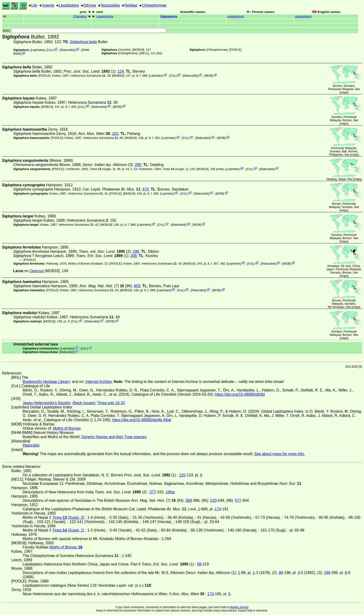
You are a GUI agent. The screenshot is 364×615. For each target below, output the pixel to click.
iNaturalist (67, 50)
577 (238, 501)
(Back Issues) (84, 403)
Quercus (37, 271)
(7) (102, 286)
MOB (209, 75)
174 (218, 509)
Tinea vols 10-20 (111, 403)
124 (121, 71)
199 (327, 573)
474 (145, 189)
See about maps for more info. (280, 454)
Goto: (84, 31)
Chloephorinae (154, 5)
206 (133, 256)
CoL (50, 50)
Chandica (80, 16)
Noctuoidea (110, 5)
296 (136, 251)
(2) (105, 251)
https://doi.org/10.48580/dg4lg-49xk (142, 420)
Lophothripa (105, 16)
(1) (89, 71)
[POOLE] (235, 50)
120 (182, 475)
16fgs (170, 492)
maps (344, 92)
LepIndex (38, 50)
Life (34, 5)
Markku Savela (239, 607)
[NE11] (144, 53)
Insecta (48, 5)
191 (115, 134)
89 (281, 573)
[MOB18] (138, 50)
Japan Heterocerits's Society (46, 403)
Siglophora (169, 16)
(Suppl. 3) (102, 169)
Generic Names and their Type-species (114, 437)
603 (137, 286)
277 (153, 492)
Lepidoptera (69, 5)
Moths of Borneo (67, 428)
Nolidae (131, 5)
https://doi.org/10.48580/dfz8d (240, 394)
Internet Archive (99, 382)
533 (214, 501)
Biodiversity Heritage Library (46, 382)
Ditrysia (90, 5)
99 (199, 564)
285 (138, 165)
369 (189, 501)
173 (211, 594)
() (236, 16)
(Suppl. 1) (175, 169)
